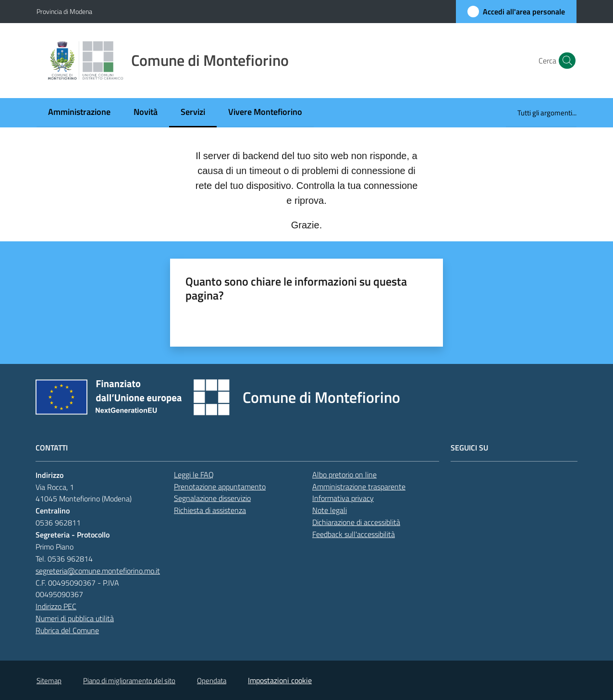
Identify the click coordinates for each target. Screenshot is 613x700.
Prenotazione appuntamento (220, 487)
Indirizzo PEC (56, 606)
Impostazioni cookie (280, 680)
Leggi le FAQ (194, 475)
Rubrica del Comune (67, 630)
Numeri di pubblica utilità (75, 618)
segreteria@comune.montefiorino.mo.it (98, 571)
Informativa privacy (343, 498)
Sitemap (49, 681)
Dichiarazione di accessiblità (356, 522)
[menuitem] (79, 113)
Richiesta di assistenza (210, 510)
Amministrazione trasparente (359, 487)
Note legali (330, 510)
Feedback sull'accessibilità (354, 534)
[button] (565, 61)
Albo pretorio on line (344, 475)
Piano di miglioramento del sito (129, 681)
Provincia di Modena (64, 11)
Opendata (212, 681)
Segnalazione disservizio (212, 498)
